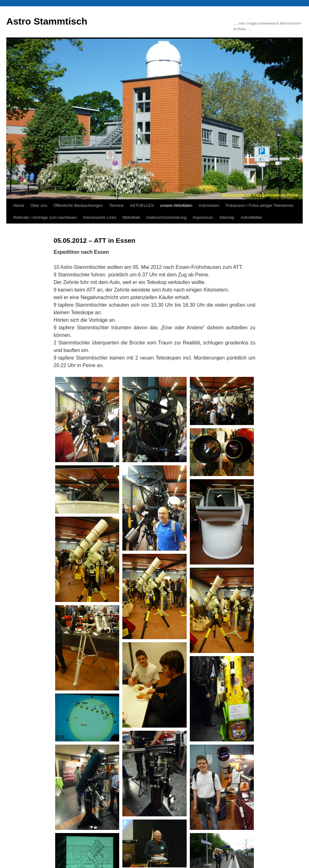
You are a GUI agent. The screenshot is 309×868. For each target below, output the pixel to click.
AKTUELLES (142, 205)
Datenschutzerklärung (166, 217)
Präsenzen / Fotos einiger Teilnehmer (260, 205)
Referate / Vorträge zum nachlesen (45, 217)
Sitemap (227, 217)
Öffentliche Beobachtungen (78, 205)
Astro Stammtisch (47, 21)
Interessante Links (100, 217)
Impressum (203, 217)
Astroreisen (209, 205)
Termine (116, 205)
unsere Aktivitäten (176, 205)
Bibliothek (131, 217)
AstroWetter (251, 217)
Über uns (39, 205)
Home (19, 205)
